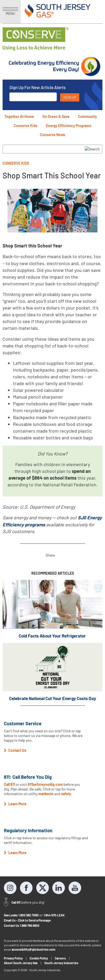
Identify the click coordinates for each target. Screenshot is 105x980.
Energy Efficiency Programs (69, 126)
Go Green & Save (56, 116)
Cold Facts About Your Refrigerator (53, 636)
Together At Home (19, 116)
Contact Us (12, 925)
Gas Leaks (11, 915)
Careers (60, 958)
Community (87, 116)
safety (66, 794)
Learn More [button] (15, 804)
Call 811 (9, 784)
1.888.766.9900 (30, 925)
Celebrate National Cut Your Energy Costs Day (53, 698)
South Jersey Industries (61, 963)
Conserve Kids (26, 126)
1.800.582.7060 (29, 915)
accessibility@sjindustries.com (33, 949)
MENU (10, 11)
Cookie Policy (39, 958)
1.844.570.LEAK (54, 915)
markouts (46, 794)
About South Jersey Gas (21, 963)
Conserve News (52, 135)
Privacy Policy (13, 958)
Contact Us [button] (15, 750)
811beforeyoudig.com (45, 784)
